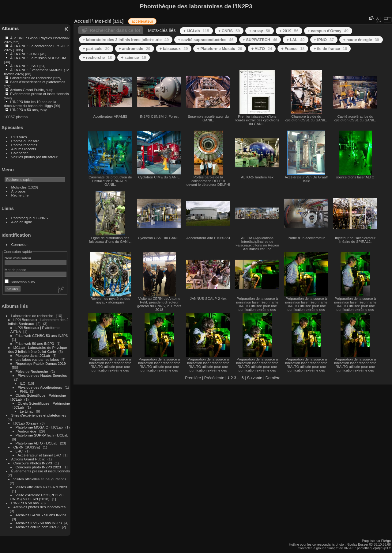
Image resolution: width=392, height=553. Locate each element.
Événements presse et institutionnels (40, 94)
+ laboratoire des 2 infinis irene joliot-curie (126, 40)
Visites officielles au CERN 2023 (41, 487)
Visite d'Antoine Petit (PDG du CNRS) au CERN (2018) (37, 497)
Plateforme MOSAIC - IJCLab (39, 427)
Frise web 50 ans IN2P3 (35, 343)
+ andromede (135, 49)
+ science (133, 57)
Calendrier (20, 153)
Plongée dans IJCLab (33, 355)
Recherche (20, 195)
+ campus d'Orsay (328, 31)
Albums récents (24, 149)
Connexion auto (20, 282)
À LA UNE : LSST (24, 66)
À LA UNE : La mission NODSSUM (38, 58)
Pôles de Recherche (32, 371)
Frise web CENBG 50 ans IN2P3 (42, 336)
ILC (23, 383)
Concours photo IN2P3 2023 (38, 467)
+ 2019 (289, 31)
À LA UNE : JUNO (25, 54)
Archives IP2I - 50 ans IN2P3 (39, 523)
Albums (10, 28)
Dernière (273, 378)
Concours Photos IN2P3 (33, 463)
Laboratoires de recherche (31, 78)
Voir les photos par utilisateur (34, 157)
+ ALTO (262, 49)
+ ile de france (330, 49)
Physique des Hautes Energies (42, 375)
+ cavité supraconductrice (206, 40)
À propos (19, 191)
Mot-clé (103, 21)
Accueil (83, 21)
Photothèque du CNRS (30, 218)
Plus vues (19, 137)
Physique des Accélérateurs (40, 387)
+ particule (96, 49)
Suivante (254, 378)
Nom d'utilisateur (18, 258)
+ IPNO (324, 40)
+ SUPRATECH (260, 40)
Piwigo (386, 541)
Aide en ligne (22, 222)
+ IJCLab (196, 31)
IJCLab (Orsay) (26, 423)
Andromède (27, 431)
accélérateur (142, 21)
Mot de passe (15, 270)
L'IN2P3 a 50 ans (24, 110)
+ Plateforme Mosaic (219, 49)
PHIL (24, 391)
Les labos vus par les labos (37, 359)
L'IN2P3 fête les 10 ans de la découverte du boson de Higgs (30, 104)
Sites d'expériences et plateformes (38, 82)
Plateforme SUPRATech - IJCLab (42, 435)
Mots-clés (19, 187)
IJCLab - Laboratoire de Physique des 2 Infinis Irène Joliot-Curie (38, 349)
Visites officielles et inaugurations (40, 479)
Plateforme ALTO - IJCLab (37, 443)
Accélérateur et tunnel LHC (39, 455)
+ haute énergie (361, 40)
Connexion (20, 244)
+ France (293, 49)
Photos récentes (24, 145)
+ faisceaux (174, 49)
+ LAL (295, 40)
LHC (19, 451)
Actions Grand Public (27, 90)
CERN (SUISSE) (27, 447)
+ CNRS (229, 31)
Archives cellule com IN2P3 (38, 527)
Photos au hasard (25, 141)
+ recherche (97, 57)
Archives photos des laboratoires (40, 507)
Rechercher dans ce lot (115, 30)
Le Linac (27, 411)
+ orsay (259, 31)
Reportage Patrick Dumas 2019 (41, 363)
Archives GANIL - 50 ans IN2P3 (41, 515)
